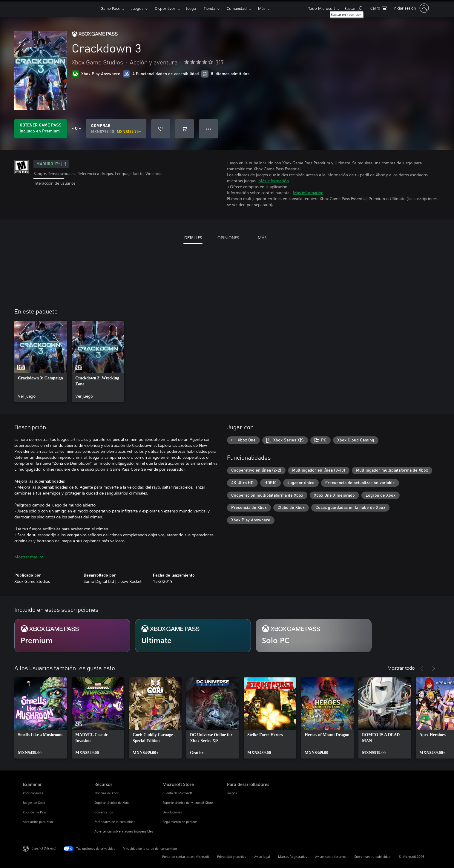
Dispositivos (165, 8)
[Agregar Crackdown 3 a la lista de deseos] (161, 129)
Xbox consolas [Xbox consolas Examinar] (33, 793)
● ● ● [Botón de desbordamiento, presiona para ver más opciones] (209, 129)
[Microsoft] (43, 8)
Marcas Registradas (293, 857)
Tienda (210, 8)
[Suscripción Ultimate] (193, 636)
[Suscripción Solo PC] (314, 636)
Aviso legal (262, 857)
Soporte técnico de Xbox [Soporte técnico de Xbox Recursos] (112, 803)
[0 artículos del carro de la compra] (379, 8)
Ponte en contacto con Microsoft (186, 857)
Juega (191, 8)
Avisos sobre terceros (331, 857)
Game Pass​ (110, 8)
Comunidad (237, 8)
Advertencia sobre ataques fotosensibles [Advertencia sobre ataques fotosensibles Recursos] (124, 831)
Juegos (137, 8)
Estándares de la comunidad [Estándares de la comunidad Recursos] (115, 822)
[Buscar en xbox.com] (353, 8)
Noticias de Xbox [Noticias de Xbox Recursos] (106, 793)
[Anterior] (422, 668)
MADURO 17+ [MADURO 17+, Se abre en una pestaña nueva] (51, 164)
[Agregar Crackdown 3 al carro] (185, 129)
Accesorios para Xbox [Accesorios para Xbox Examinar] (38, 822)
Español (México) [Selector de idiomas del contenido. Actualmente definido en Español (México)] (44, 848)
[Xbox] (83, 8)
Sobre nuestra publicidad (372, 857)
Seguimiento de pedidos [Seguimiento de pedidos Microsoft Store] (180, 822)
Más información (274, 181)
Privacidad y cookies (232, 857)
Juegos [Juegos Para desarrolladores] (232, 793)
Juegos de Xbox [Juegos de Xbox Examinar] (34, 803)
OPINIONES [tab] (228, 238)
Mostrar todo (401, 668)
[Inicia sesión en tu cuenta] (411, 8)
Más (262, 8)
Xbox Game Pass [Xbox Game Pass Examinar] (35, 812)
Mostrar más (29, 557)
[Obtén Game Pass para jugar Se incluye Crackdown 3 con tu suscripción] (41, 129)
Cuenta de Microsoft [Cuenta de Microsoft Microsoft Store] (177, 793)
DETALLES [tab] (193, 238)
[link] (41, 361)
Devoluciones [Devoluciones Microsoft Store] (172, 812)
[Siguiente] (434, 668)
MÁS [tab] (262, 238)
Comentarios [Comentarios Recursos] (104, 812)
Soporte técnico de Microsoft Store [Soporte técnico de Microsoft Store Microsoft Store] (188, 803)
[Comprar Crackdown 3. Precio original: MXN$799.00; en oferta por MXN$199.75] (116, 129)
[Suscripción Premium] (72, 636)
